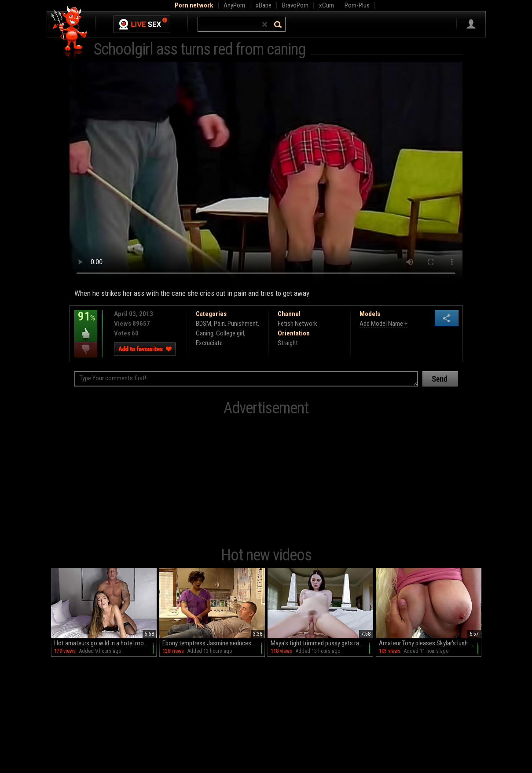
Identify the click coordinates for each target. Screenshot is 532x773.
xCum (327, 5)
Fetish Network (297, 324)
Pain (219, 324)
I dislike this (86, 350)
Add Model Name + (383, 324)
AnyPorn (234, 5)
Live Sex (142, 24)
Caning (205, 333)
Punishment (243, 324)
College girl (230, 333)
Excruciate (209, 343)
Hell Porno (70, 33)
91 (86, 323)
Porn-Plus (357, 5)
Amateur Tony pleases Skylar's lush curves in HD (430, 643)
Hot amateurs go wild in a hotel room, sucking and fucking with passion (105, 643)
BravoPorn (295, 5)
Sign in (471, 24)
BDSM (204, 324)
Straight (288, 343)
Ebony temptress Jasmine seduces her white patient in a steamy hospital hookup (214, 643)
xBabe (264, 5)
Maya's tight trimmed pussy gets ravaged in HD (322, 643)
